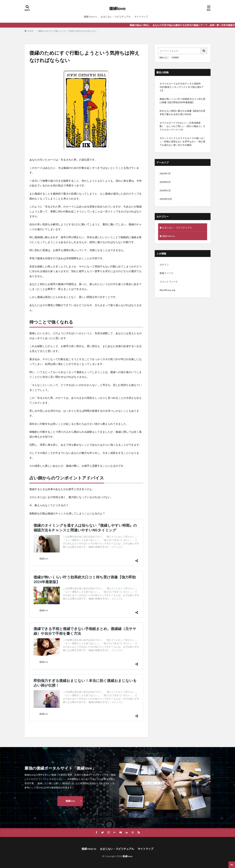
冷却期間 (175, 57)
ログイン (164, 265)
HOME (30, 31)
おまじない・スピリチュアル (116, 17)
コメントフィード (169, 282)
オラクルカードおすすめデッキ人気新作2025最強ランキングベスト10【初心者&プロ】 (181, 87)
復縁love (70, 801)
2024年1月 (165, 190)
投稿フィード (166, 273)
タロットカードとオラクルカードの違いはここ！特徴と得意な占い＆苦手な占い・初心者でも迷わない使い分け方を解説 (182, 141)
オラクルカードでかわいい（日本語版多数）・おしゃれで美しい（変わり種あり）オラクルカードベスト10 (182, 126)
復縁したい (164, 57)
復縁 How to (90, 17)
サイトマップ (141, 17)
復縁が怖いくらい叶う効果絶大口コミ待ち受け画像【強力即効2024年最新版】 (182, 101)
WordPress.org (167, 290)
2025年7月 (165, 173)
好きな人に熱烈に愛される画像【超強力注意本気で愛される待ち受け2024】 (182, 112)
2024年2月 (165, 182)
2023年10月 (166, 199)
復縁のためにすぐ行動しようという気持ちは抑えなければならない (68, 31)
